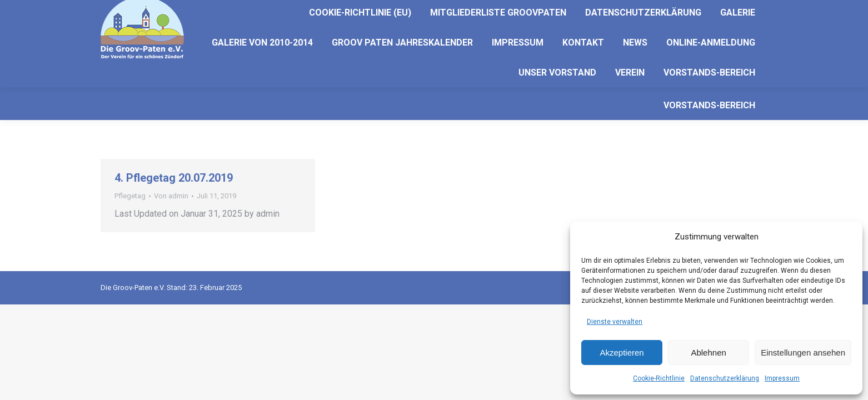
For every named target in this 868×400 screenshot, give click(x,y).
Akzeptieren (622, 352)
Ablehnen (708, 352)
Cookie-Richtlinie (659, 378)
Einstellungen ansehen (803, 352)
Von (171, 196)
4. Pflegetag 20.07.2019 (174, 178)
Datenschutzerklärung (725, 378)
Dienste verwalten (615, 322)
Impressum (782, 378)
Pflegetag (130, 196)
